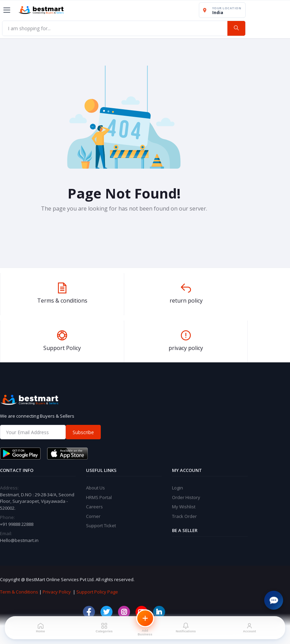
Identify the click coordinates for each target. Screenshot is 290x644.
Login (178, 488)
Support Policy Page (97, 592)
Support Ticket (101, 526)
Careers (94, 507)
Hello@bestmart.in (19, 540)
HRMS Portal (99, 497)
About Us (95, 488)
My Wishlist (184, 507)
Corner (93, 516)
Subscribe (83, 432)
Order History (186, 497)
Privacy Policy (57, 592)
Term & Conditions (19, 592)
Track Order (184, 516)
